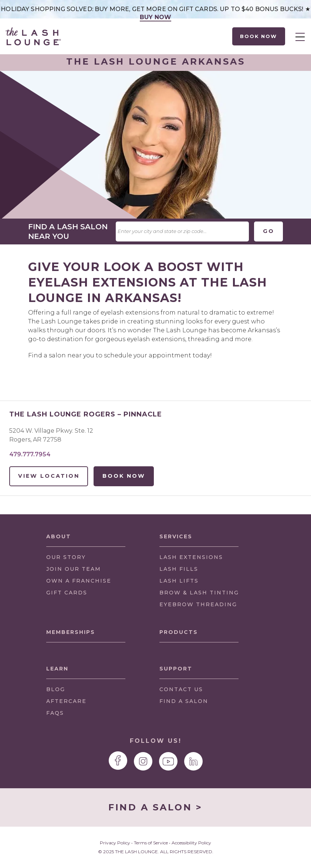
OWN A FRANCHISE (79, 582)
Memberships (71, 632)
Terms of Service (151, 843)
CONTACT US (181, 689)
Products (179, 632)
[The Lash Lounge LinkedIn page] (193, 761)
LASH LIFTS (179, 581)
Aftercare (66, 701)
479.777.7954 (30, 454)
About (59, 536)
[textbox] (182, 231)
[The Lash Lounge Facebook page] (118, 761)
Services (176, 536)
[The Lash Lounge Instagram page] (143, 761)
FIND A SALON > (155, 807)
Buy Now (156, 17)
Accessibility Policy (191, 843)
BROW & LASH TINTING (199, 593)
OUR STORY (66, 557)
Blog (56, 689)
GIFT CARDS (67, 593)
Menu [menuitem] (300, 37)
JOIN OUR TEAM (74, 570)
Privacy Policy (115, 843)
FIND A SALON (184, 701)
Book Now (259, 36)
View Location (49, 476)
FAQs (55, 713)
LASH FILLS (179, 569)
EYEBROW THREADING (198, 604)
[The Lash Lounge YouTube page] (168, 761)
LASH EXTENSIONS (191, 557)
